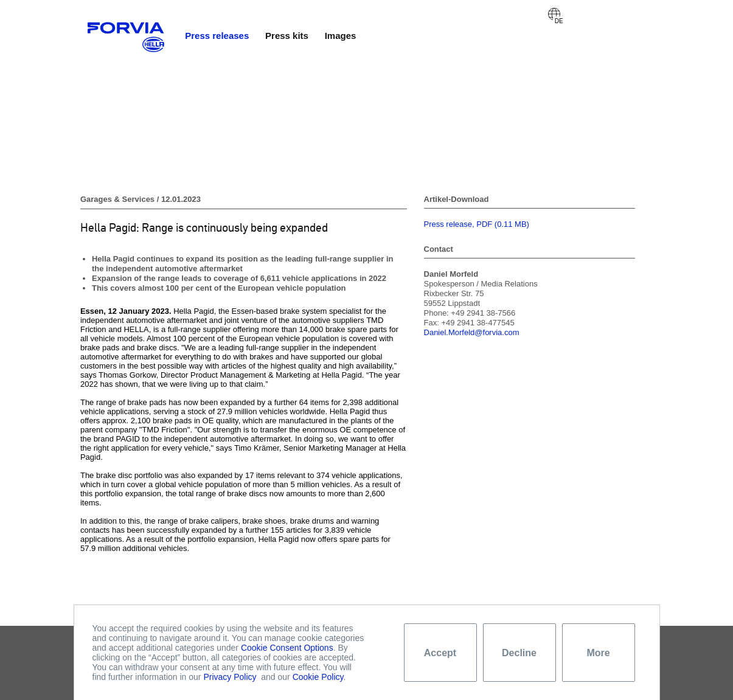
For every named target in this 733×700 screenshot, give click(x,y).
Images (341, 36)
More (598, 653)
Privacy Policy (230, 677)
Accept (440, 653)
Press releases (217, 36)
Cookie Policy (318, 677)
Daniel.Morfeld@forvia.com (472, 332)
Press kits (287, 36)
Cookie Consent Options (287, 648)
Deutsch (554, 14)
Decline (519, 653)
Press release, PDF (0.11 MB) (477, 224)
